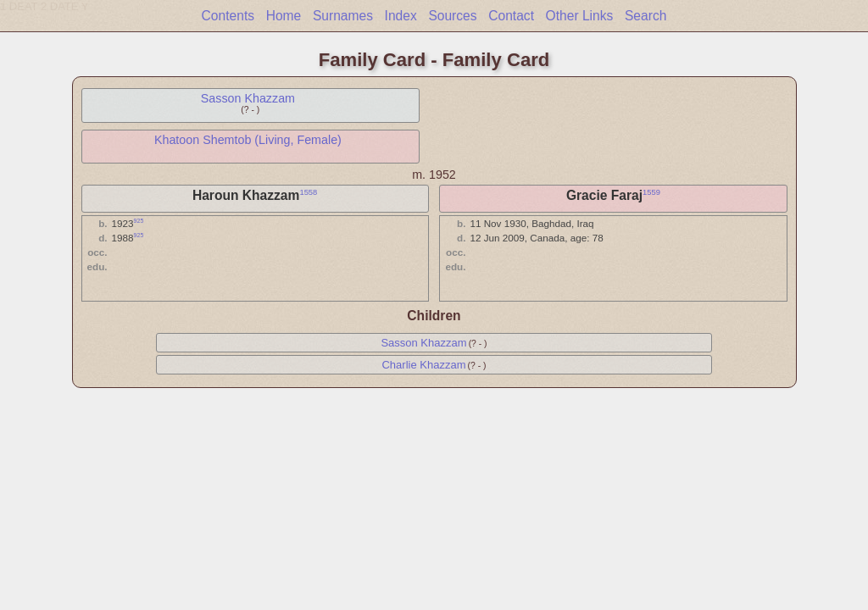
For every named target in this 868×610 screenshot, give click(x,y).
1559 (651, 192)
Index (401, 16)
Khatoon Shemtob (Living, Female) (248, 140)
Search (645, 16)
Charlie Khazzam (423, 365)
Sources (452, 16)
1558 (308, 192)
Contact (511, 16)
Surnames (343, 16)
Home (284, 16)
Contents (228, 16)
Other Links (580, 16)
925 (139, 221)
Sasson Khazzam (248, 98)
